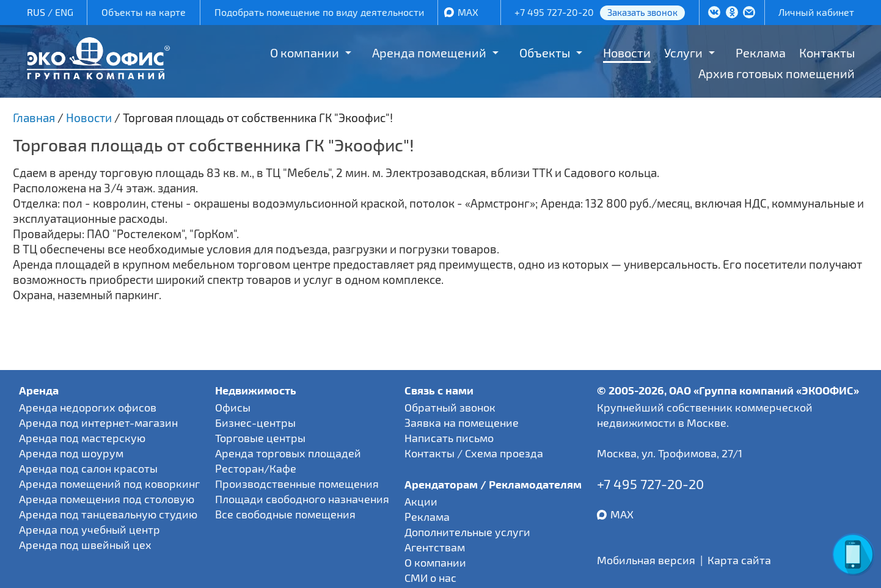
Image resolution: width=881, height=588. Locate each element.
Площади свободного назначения (302, 499)
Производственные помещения (297, 484)
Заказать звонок (642, 12)
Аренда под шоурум (71, 453)
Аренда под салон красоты (88, 468)
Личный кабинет (816, 12)
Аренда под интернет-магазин (98, 423)
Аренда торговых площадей (288, 453)
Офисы (233, 407)
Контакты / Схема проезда (474, 453)
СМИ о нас (430, 578)
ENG (64, 12)
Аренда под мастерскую (82, 438)
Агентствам (435, 547)
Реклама (761, 53)
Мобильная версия (646, 560)
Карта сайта (739, 560)
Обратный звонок (450, 407)
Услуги (683, 53)
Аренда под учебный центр (90, 529)
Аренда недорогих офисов (88, 407)
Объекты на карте (144, 12)
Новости (627, 53)
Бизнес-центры (255, 423)
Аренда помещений (429, 53)
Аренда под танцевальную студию (108, 514)
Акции (421, 501)
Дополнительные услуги (467, 532)
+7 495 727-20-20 (554, 12)
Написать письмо (449, 438)
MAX (468, 12)
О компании (305, 53)
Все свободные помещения (285, 514)
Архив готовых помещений (777, 73)
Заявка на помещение (462, 423)
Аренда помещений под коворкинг (109, 484)
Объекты (545, 53)
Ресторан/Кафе (256, 468)
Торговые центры (260, 438)
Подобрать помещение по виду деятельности (319, 12)
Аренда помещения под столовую (107, 499)
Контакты (827, 53)
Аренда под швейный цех (85, 545)
